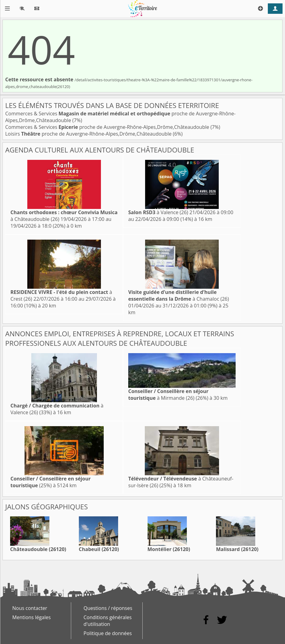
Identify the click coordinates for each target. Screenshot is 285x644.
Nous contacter (30, 608)
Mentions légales (31, 617)
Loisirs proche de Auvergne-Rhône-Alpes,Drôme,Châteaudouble (89, 134)
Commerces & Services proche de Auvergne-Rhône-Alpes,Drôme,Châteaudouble (108, 127)
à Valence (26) (158, 212)
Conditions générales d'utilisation (108, 621)
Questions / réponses (108, 608)
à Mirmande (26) (168, 395)
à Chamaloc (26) (179, 295)
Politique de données (108, 633)
